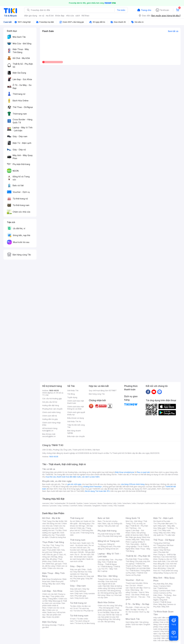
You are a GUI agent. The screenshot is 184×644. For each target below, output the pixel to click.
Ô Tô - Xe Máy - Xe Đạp (137, 604)
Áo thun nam (75, 543)
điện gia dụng (31, 16)
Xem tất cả (173, 31)
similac (66, 506)
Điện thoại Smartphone (52, 579)
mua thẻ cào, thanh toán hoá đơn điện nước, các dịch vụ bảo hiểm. (73, 477)
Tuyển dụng (72, 397)
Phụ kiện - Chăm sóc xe (136, 607)
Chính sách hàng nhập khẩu (51, 424)
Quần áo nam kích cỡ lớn (82, 560)
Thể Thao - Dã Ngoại (164, 540)
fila (115, 506)
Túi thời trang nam (79, 616)
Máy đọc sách (54, 584)
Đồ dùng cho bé (54, 524)
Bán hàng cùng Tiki (97, 394)
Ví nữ (75, 608)
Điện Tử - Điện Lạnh (163, 518)
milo (120, 503)
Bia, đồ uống (51, 559)
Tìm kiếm (121, 10)
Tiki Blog (71, 394)
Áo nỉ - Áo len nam (83, 554)
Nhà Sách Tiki (133, 619)
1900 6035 (54, 457)
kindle (156, 503)
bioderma (108, 503)
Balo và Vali (104, 518)
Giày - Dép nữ (77, 566)
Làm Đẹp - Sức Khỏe (52, 591)
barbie (80, 503)
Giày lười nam (76, 589)
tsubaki (121, 506)
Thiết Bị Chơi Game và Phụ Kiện (136, 574)
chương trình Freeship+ (93, 487)
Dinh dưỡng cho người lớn (55, 532)
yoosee (53, 506)
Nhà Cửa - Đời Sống (108, 576)
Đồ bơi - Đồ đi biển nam (82, 556)
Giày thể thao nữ (80, 572)
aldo (134, 503)
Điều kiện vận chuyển (76, 436)
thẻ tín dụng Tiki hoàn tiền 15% (98, 491)
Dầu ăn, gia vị (52, 554)
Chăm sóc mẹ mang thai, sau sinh (54, 527)
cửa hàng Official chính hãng (133, 484)
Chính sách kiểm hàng (51, 412)
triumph (141, 503)
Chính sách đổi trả (50, 416)
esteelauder (60, 503)
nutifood (149, 503)
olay (60, 506)
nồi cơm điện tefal (165, 640)
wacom (171, 503)
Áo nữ (72, 521)
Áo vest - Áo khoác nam (82, 544)
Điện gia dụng (135, 537)
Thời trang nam (78, 540)
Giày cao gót (75, 569)
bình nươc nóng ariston (166, 628)
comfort (74, 506)
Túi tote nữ (78, 611)
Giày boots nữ (80, 576)
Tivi (160, 530)
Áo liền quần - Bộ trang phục (82, 522)
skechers (127, 503)
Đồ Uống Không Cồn (108, 618)
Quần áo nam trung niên (81, 558)
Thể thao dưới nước (165, 560)
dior (52, 503)
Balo (100, 521)
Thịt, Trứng (55, 545)
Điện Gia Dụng (49, 622)
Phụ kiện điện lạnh (165, 524)
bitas (81, 506)
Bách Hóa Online (106, 602)
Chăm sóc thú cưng (106, 606)
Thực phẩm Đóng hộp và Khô (109, 609)
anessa (45, 506)
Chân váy (81, 528)
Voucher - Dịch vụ (135, 580)
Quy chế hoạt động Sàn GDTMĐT (103, 391)
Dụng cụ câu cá (165, 559)
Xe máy (141, 610)
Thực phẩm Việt (53, 550)
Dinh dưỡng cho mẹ (53, 534)
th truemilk (71, 503)
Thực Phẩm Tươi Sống (53, 542)
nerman (164, 503)
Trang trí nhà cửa (105, 579)
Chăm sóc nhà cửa (55, 568)
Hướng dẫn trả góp (50, 419)
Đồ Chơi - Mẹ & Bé (51, 518)
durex (100, 503)
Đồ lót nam (82, 548)
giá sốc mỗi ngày (74, 484)
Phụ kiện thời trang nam (112, 536)
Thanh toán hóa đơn (134, 583)
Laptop (104, 571)
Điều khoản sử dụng (76, 418)
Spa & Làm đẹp (136, 588)
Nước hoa (52, 612)
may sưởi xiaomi (166, 627)
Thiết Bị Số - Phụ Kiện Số (138, 556)
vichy (110, 506)
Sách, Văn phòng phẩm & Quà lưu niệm (136, 534)
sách (78, 16)
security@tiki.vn (49, 436)
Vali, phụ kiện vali (112, 526)
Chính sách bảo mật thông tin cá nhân (76, 408)
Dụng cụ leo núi (170, 573)
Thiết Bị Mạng (107, 567)
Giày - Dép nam (78, 586)
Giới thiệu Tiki (73, 391)
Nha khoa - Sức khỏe (137, 593)
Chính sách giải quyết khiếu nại (76, 413)
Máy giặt (162, 528)
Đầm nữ (79, 521)
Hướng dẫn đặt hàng (51, 405)
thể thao (85, 16)
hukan (104, 506)
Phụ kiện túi (89, 611)
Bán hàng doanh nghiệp (74, 432)
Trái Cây (46, 545)
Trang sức (102, 544)
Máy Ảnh (166, 607)
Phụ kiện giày (79, 579)
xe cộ (41, 16)
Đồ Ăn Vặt (111, 615)
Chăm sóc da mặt (50, 594)
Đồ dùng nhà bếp (49, 625)
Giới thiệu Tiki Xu (74, 421)
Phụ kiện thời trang (107, 531)
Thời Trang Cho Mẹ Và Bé (53, 521)
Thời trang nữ (77, 518)
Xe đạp (133, 610)
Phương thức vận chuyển (52, 409)
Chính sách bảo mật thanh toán (76, 402)
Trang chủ (146, 10)
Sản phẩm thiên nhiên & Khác (54, 606)
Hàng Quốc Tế (133, 518)
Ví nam (73, 619)
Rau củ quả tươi (143, 472)
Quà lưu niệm (137, 624)
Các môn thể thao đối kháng (165, 567)
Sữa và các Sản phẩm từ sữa (110, 616)
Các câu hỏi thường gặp (52, 399)
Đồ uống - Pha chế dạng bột (110, 607)
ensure (93, 503)
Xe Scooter (134, 612)
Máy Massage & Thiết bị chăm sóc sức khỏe (55, 602)
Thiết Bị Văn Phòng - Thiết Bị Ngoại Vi (107, 564)
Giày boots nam (82, 598)
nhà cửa (70, 16)
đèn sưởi (166, 618)
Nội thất (106, 586)
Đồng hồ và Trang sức (109, 541)
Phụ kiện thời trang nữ (107, 534)
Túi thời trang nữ (78, 603)
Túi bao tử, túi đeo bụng (85, 623)
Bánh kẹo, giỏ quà (54, 564)
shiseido (88, 506)
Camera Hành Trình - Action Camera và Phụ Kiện (165, 593)
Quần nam (86, 543)
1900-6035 (54, 391)
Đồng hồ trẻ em (112, 549)
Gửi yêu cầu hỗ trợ (50, 402)
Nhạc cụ (110, 595)
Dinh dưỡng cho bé (53, 529)
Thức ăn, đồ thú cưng (55, 565)
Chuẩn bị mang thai (58, 537)
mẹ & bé (50, 16)
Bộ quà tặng (110, 622)
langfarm (97, 506)
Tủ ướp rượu (170, 535)
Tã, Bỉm (59, 530)
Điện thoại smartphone (125, 472)
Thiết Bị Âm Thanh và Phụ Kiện (135, 565)
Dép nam (79, 593)
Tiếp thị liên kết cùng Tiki (76, 426)
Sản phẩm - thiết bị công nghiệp (136, 545)
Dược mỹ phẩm (53, 617)
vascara (46, 503)
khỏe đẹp (60, 16)
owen (86, 503)
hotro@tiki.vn (48, 431)
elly (115, 503)
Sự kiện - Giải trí (138, 592)
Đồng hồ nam (107, 546)
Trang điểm (53, 599)
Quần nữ (87, 521)
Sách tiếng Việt (132, 622)
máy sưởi (157, 618)
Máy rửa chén (165, 533)
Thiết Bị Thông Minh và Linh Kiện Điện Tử (138, 568)
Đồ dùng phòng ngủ (109, 593)
